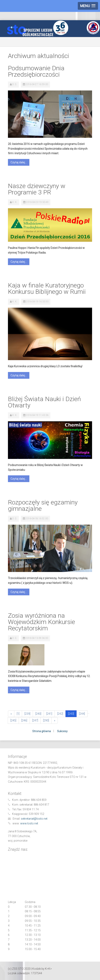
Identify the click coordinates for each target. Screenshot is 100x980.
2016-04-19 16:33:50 (37, 302)
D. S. (15, 84)
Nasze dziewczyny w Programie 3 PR (37, 189)
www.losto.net (29, 823)
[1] (18, 714)
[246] (24, 720)
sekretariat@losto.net (34, 819)
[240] (38, 714)
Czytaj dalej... (19, 162)
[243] (71, 714)
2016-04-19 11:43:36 (37, 415)
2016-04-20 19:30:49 (37, 202)
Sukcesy (62, 731)
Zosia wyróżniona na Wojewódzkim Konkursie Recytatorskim (41, 622)
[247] (35, 720)
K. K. (15, 202)
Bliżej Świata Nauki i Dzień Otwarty (44, 402)
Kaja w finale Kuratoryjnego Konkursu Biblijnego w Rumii (47, 288)
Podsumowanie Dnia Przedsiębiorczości (36, 71)
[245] (13, 720)
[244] (82, 714)
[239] (27, 714)
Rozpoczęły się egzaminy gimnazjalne (43, 505)
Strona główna (42, 731)
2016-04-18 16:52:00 (37, 519)
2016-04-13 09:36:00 (37, 638)
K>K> (48, 969)
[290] (46, 720)
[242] (60, 714)
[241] (49, 714)
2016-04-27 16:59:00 (37, 84)
